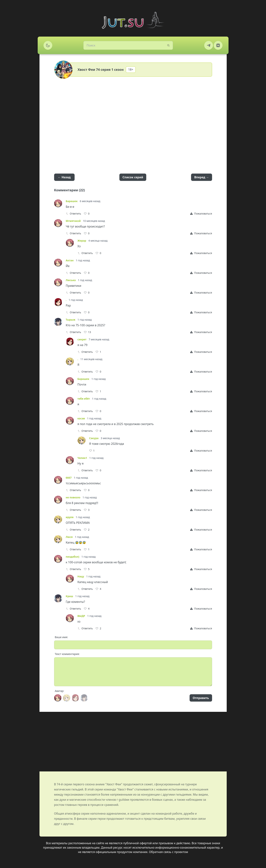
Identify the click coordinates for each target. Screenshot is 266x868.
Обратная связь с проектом (169, 852)
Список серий (133, 177)
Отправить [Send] (201, 698)
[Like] (87, 214)
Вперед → (201, 177)
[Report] (201, 214)
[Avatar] (58, 698)
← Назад (64, 177)
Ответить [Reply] (73, 214)
